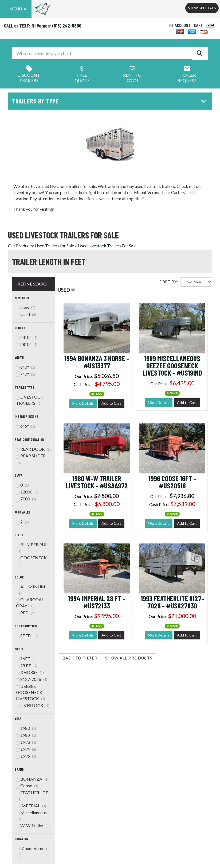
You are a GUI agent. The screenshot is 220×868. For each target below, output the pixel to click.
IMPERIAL (31, 806)
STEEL (27, 636)
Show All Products (129, 658)
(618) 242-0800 (67, 26)
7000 (26, 499)
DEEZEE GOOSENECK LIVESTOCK (31, 692)
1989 (26, 735)
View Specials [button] (202, 8)
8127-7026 (32, 679)
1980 (26, 728)
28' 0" (27, 344)
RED (25, 613)
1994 (26, 749)
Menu (16, 9)
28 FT (27, 666)
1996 (26, 756)
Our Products (20, 246)
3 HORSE (30, 672)
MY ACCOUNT (180, 25)
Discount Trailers (29, 75)
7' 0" (25, 374)
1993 (26, 742)
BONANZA (32, 779)
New (26, 307)
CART (199, 25)
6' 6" (25, 426)
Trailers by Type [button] (111, 101)
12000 (27, 492)
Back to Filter (80, 658)
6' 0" (25, 367)
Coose (27, 786)
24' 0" (27, 337)
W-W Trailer (33, 825)
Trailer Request (187, 75)
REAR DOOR (33, 449)
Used (26, 314)
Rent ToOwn (132, 75)
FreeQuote (82, 75)
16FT (26, 659)
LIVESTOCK (33, 705)
